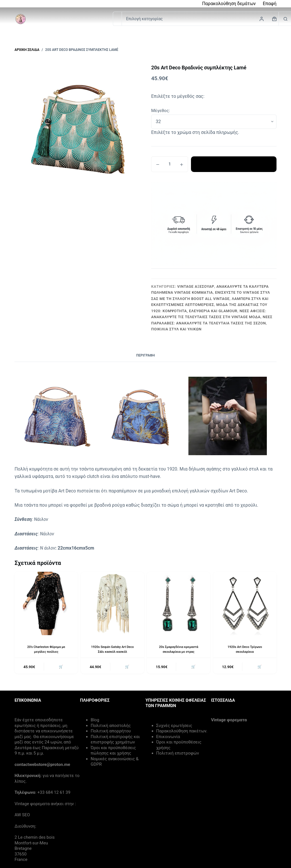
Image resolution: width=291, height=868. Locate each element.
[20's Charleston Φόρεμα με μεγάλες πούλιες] (46, 603)
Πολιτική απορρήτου (111, 732)
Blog (95, 721)
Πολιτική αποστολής (111, 727)
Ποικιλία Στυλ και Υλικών (176, 329)
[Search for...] (117, 19)
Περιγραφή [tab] (145, 355)
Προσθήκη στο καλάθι (234, 164)
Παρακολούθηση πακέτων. (182, 732)
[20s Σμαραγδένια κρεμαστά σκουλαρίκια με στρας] (179, 603)
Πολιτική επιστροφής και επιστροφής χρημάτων (115, 741)
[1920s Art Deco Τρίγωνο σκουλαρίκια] (245, 603)
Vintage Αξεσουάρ (196, 286)
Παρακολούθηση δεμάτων (229, 4)
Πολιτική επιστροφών (178, 754)
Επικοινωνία (168, 738)
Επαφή (270, 4)
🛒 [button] (60, 667)
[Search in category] (200, 19)
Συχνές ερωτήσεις (174, 727)
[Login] (262, 19)
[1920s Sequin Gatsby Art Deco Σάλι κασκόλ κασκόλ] (112, 603)
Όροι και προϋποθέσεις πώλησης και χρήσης (113, 752)
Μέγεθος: (161, 111)
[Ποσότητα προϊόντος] (170, 164)
